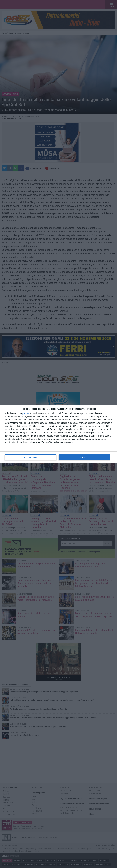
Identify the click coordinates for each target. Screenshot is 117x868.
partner (26, 413)
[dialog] (58, 434)
